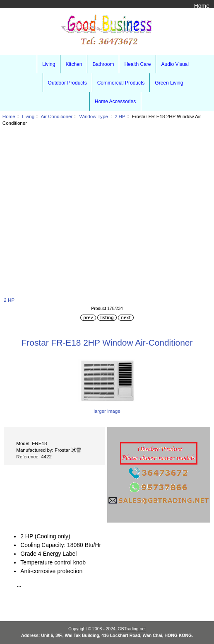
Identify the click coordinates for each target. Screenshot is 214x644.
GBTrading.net (132, 629)
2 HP (120, 116)
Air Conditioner (57, 116)
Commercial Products (121, 83)
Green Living (169, 83)
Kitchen (74, 64)
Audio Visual (175, 64)
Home (202, 6)
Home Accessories (115, 102)
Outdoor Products (67, 83)
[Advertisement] (107, 211)
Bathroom (103, 64)
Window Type (93, 116)
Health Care (137, 64)
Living (28, 116)
